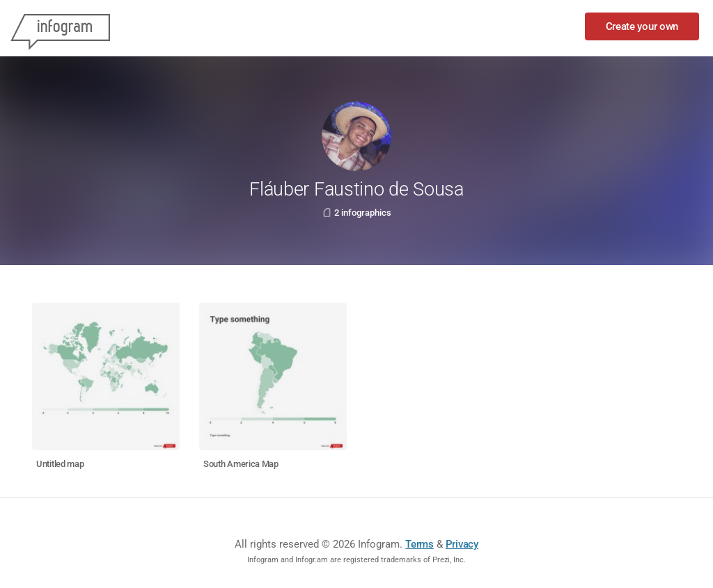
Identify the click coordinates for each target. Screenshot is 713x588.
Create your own (642, 26)
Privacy (462, 544)
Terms (420, 544)
